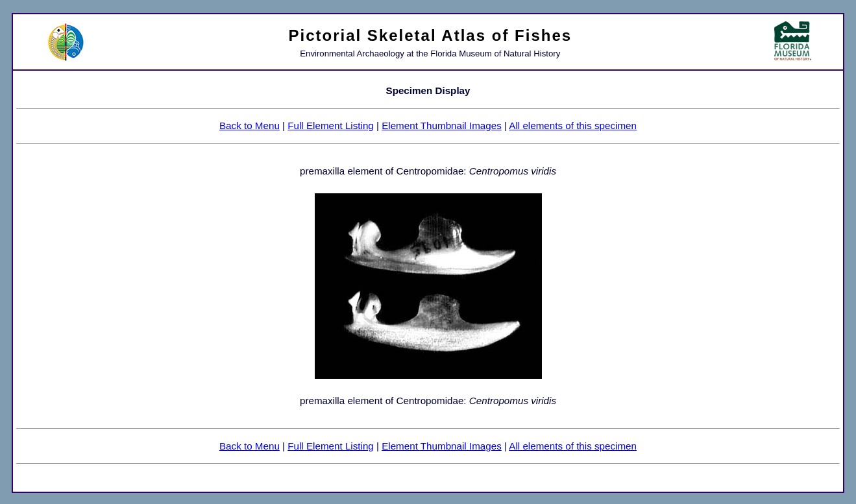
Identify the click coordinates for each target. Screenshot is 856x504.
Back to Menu (250, 126)
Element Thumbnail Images (442, 126)
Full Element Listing (331, 126)
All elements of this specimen (573, 126)
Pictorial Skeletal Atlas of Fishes (431, 35)
